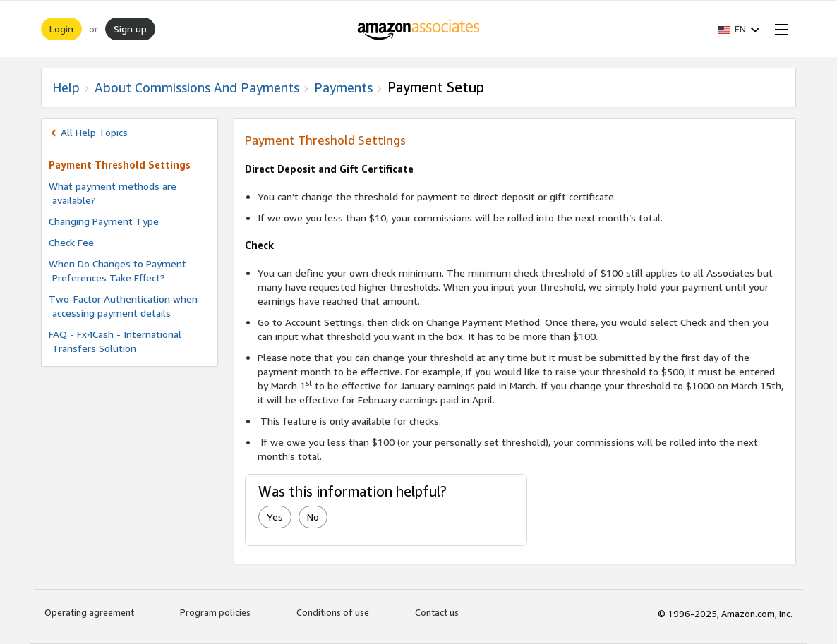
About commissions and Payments (197, 87)
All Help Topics (94, 132)
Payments (343, 87)
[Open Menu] (778, 29)
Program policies (215, 612)
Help (66, 87)
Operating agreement (89, 612)
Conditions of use (333, 612)
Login (61, 29)
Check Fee (71, 242)
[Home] (419, 29)
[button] (739, 29)
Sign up (130, 29)
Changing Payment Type (104, 221)
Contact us (437, 612)
